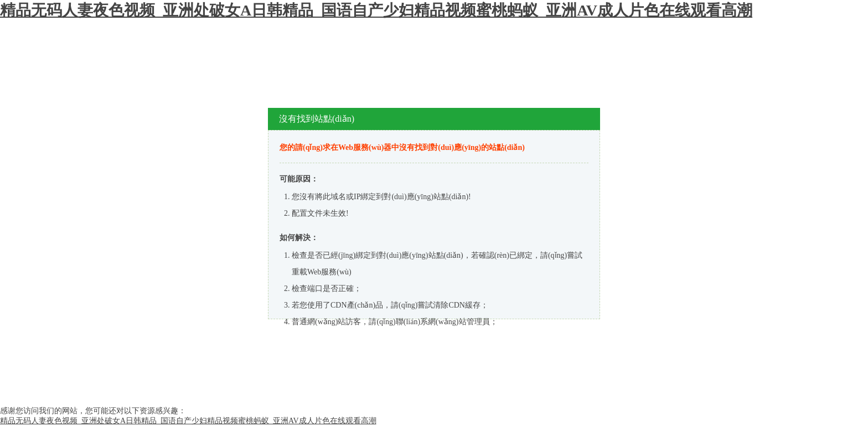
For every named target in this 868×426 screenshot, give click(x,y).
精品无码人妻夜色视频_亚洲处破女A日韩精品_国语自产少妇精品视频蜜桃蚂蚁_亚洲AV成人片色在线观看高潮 (376, 10)
